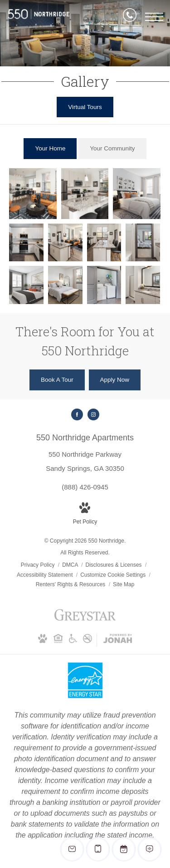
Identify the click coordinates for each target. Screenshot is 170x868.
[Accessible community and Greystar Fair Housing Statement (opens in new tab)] (73, 640)
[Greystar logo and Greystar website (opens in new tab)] (85, 620)
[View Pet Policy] (85, 515)
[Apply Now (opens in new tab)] (115, 380)
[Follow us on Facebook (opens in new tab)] (77, 414)
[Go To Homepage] (39, 17)
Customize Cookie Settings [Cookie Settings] (113, 575)
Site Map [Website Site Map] (124, 584)
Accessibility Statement (46, 575)
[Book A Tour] (57, 380)
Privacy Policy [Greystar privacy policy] (38, 565)
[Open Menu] (154, 17)
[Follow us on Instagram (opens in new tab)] (93, 414)
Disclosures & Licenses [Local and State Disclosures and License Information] (114, 565)
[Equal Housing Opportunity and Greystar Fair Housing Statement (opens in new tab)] (58, 640)
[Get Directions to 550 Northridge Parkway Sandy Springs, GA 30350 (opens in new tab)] (85, 452)
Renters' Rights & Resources (71, 584)
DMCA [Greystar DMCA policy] (71, 565)
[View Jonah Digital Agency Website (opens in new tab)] (118, 640)
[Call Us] (130, 17)
